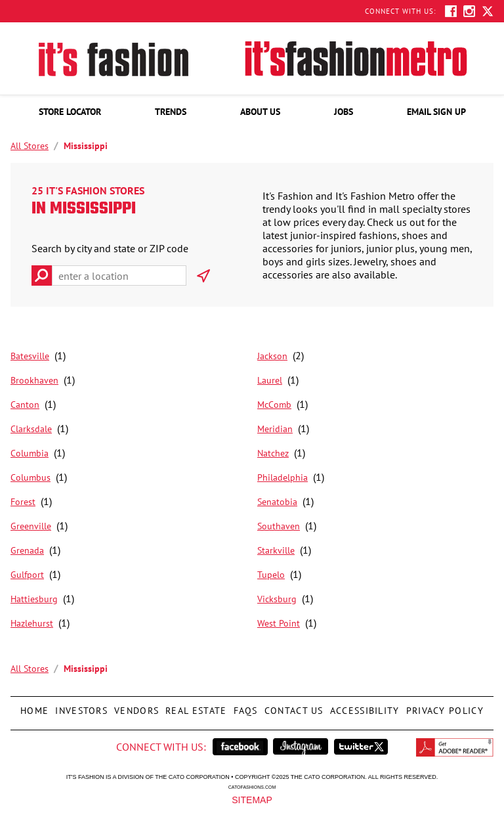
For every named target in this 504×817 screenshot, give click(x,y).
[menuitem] (70, 112)
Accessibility (363, 707)
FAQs (244, 707)
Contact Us (292, 707)
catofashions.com (252, 787)
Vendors (135, 707)
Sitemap (252, 799)
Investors (81, 707)
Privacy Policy (443, 707)
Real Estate (194, 707)
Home (34, 707)
